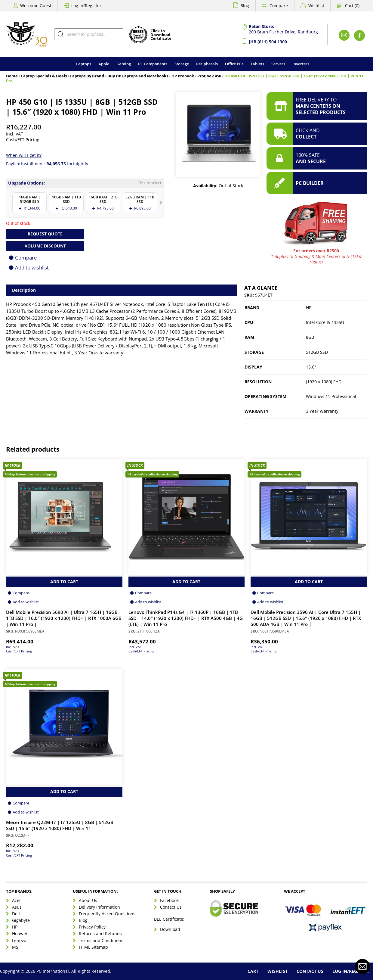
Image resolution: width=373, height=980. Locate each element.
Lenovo (19, 940)
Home (12, 76)
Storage (182, 64)
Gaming (124, 64)
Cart (253, 971)
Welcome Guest (36, 6)
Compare (279, 6)
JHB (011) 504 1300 (268, 42)
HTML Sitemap (93, 947)
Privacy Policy (92, 927)
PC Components (153, 64)
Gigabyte (21, 920)
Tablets (257, 64)
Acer (17, 900)
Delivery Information (99, 907)
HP (309, 308)
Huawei (20, 933)
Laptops (84, 64)
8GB (310, 337)
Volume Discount (45, 246)
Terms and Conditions (101, 940)
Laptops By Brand (87, 76)
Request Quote (45, 234)
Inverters (301, 64)
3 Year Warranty (322, 411)
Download (170, 929)
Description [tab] (24, 290)
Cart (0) (352, 6)
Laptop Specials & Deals (44, 76)
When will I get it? (24, 155)
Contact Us (171, 907)
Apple (104, 64)
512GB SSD (317, 352)
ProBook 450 (209, 76)
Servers (278, 64)
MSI (16, 947)
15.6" (311, 367)
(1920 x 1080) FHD (324, 382)
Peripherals (207, 64)
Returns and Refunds (100, 933)
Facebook (169, 900)
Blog (245, 6)
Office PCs (234, 64)
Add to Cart (64, 582)
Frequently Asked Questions (107, 914)
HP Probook (183, 76)
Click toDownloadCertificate (161, 35)
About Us (88, 900)
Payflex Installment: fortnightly (47, 164)
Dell (16, 914)
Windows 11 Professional (331, 396)
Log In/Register (86, 6)
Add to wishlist (32, 268)
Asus (17, 907)
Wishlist (316, 6)
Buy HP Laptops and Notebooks (138, 76)
